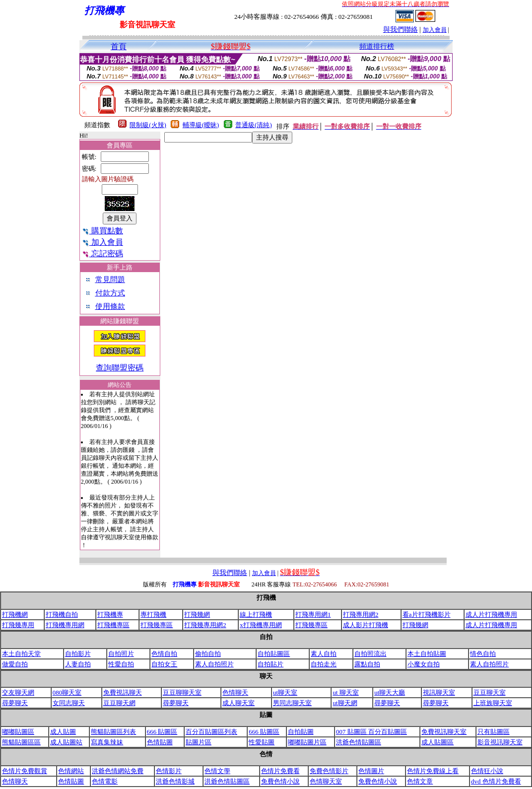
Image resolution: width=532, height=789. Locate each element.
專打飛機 (153, 614)
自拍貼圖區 (274, 654)
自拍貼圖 (301, 732)
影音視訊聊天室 (500, 742)
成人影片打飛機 (366, 625)
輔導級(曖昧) (201, 125)
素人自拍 (324, 654)
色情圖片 (371, 771)
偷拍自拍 (208, 654)
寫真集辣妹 (107, 742)
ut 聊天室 (345, 692)
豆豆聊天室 (490, 692)
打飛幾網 (197, 614)
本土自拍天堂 (21, 654)
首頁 (119, 46)
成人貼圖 (63, 732)
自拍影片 (78, 654)
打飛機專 (110, 614)
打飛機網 (15, 614)
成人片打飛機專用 (491, 614)
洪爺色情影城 (175, 781)
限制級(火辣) (148, 125)
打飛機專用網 (65, 625)
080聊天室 (67, 692)
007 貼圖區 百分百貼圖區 (371, 732)
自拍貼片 (270, 664)
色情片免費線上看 (433, 771)
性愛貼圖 (262, 742)
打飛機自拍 (62, 614)
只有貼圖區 (494, 732)
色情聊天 (235, 692)
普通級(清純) (254, 125)
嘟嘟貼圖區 (18, 732)
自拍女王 (164, 664)
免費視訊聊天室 (444, 732)
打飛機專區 (113, 625)
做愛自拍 (15, 664)
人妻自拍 (78, 664)
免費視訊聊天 (123, 692)
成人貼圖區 (437, 742)
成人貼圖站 (66, 742)
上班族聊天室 (493, 703)
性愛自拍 (121, 664)
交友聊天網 (18, 692)
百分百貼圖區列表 (211, 732)
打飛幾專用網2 (205, 625)
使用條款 (110, 306)
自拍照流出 (370, 654)
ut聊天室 (285, 692)
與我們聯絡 (400, 30)
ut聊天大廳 (390, 692)
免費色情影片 (329, 771)
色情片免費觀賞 (25, 771)
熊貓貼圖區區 (21, 742)
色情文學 (217, 771)
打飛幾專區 (157, 625)
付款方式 (110, 293)
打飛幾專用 (18, 625)
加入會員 (435, 30)
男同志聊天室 (292, 703)
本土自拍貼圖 (427, 654)
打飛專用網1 (313, 614)
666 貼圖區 (162, 732)
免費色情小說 (280, 781)
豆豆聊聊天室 (182, 692)
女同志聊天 (69, 703)
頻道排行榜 (377, 46)
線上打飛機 (256, 614)
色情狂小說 (487, 771)
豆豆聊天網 (119, 703)
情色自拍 (483, 654)
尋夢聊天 (15, 703)
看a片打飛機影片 (427, 614)
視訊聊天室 (439, 692)
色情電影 (105, 781)
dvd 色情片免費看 (496, 781)
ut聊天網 (345, 703)
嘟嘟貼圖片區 (307, 742)
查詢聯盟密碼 (120, 368)
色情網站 (71, 771)
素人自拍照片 (214, 664)
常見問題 (110, 280)
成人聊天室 (238, 703)
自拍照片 (121, 654)
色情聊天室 (326, 781)
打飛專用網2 (361, 614)
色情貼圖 (160, 742)
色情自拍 (164, 654)
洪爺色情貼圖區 (359, 742)
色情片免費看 (280, 771)
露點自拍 (367, 664)
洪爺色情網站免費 (118, 771)
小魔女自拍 (424, 664)
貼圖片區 (199, 742)
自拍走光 (324, 664)
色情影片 (169, 771)
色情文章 (420, 781)
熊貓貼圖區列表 (113, 732)
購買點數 (102, 231)
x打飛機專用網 (261, 625)
